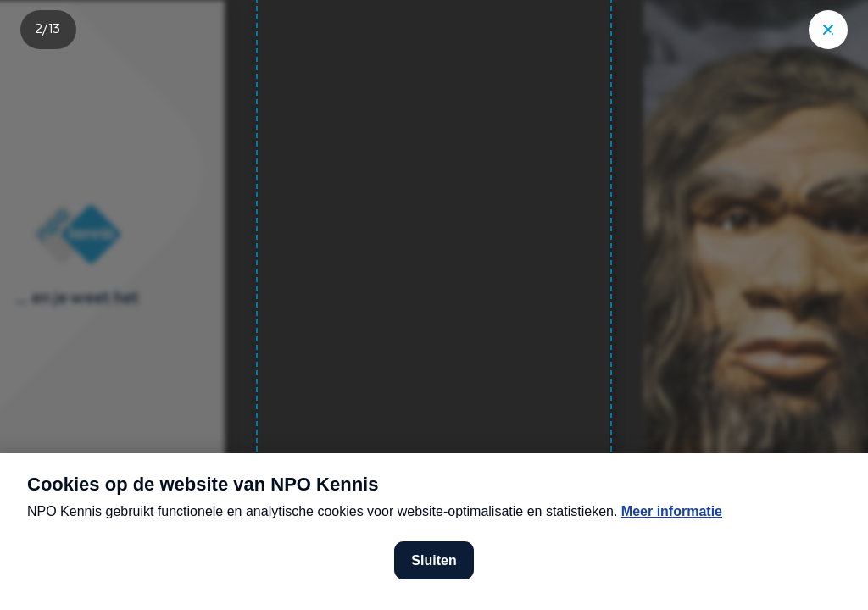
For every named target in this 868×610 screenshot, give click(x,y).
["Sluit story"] (828, 30)
